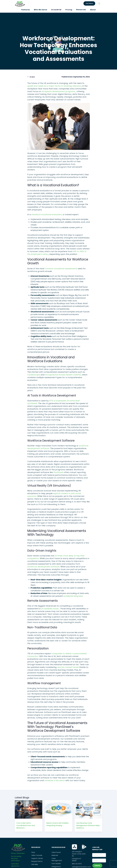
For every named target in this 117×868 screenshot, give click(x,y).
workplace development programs (59, 91)
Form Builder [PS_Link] (56, 864)
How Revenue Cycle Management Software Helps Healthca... (88, 825)
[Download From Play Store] (84, 847)
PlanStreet (59, 472)
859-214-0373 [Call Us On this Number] (77, 864)
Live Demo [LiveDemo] (89, 3)
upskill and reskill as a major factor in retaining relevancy (55, 86)
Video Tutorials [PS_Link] (37, 855)
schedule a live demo (55, 780)
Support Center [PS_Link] (37, 858)
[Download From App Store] (74, 847)
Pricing (69, 10)
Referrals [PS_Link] (55, 855)
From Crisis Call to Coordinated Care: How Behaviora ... (26, 825)
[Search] (99, 3)
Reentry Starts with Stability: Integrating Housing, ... (58, 824)
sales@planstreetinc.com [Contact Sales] (81, 867)
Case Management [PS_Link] (57, 859)
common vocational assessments (61, 269)
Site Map (35, 864)
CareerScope (34, 375)
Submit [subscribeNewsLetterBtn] (97, 866)
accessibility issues (50, 609)
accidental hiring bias (73, 596)
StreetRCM (56, 10)
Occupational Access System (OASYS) (63, 375)
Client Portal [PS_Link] (56, 852)
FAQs (33, 852)
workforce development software (43, 567)
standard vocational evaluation (47, 214)
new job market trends (68, 667)
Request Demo (37, 861)
